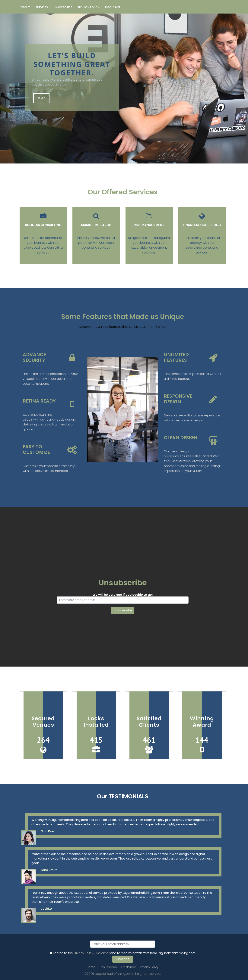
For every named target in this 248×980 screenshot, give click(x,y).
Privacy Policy (89, 7)
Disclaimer (113, 7)
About (25, 7)
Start (41, 98)
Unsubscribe (63, 7)
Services (42, 7)
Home (91, 967)
